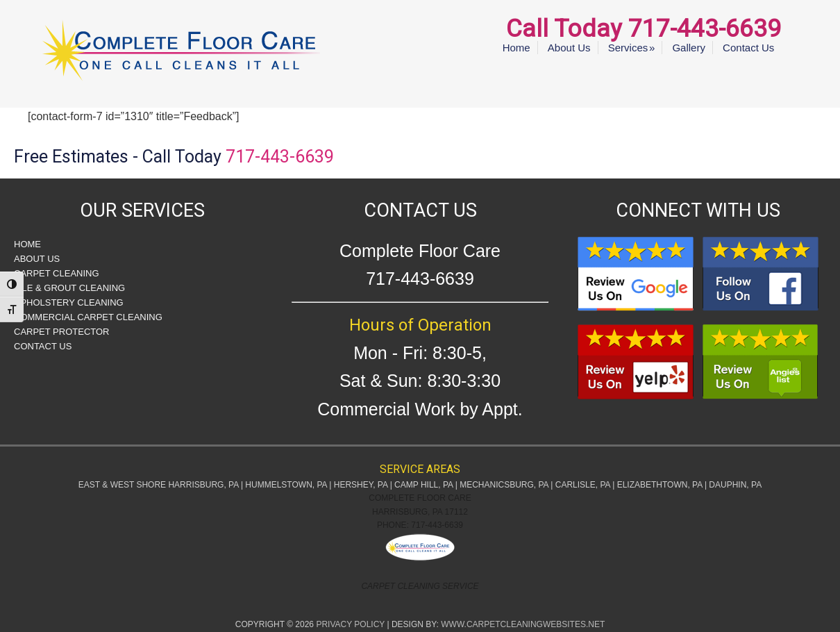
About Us (37, 259)
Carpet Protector (61, 332)
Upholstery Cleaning (69, 302)
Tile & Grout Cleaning (69, 288)
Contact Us (43, 346)
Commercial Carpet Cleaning (88, 317)
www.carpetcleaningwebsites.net (523, 624)
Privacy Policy (350, 624)
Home (27, 244)
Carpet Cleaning (57, 273)
